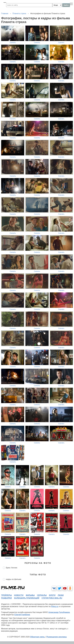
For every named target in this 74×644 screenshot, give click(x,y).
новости (19, 595)
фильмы (30, 595)
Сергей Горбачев (22, 615)
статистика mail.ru (52, 598)
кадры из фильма (14, 579)
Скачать (13, 43)
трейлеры (6, 595)
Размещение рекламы (57, 637)
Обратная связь (38, 637)
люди (61, 595)
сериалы (42, 595)
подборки (6, 598)
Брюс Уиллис (12, 568)
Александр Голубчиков (59, 612)
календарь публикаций (27, 598)
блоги (52, 595)
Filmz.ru (55, 606)
